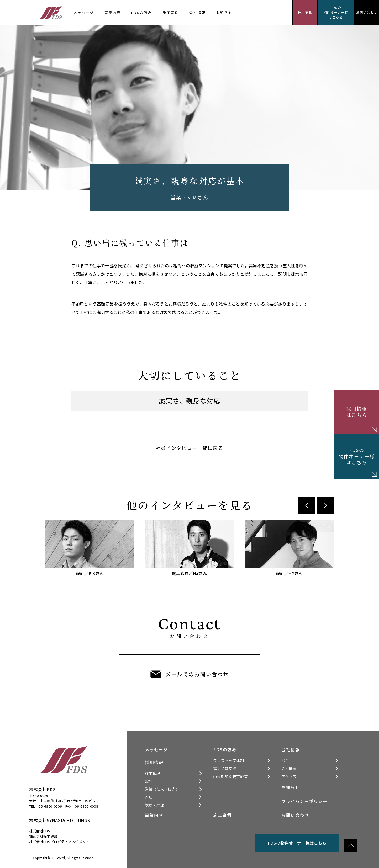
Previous (307, 505)
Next (325, 505)
